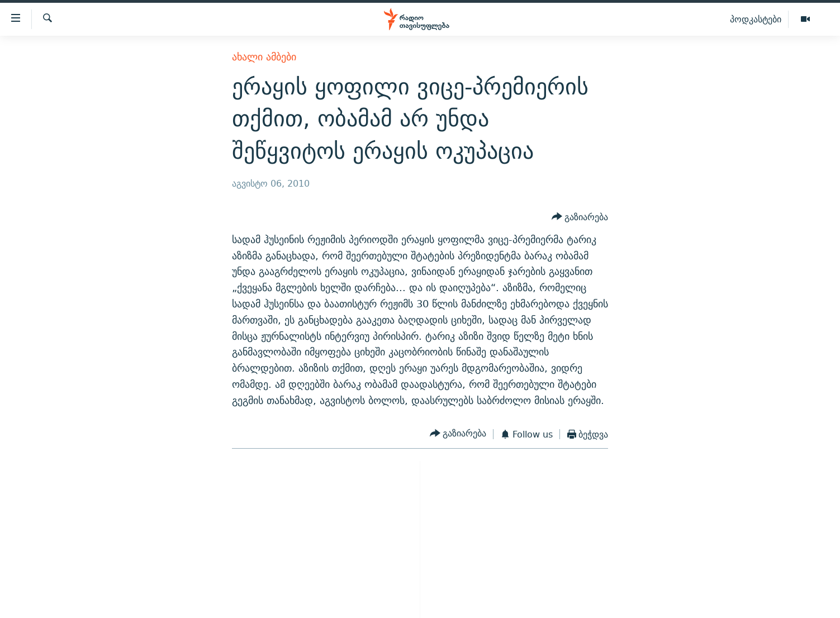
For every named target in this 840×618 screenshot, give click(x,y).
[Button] (580, 217)
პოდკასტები (756, 19)
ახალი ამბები (264, 57)
